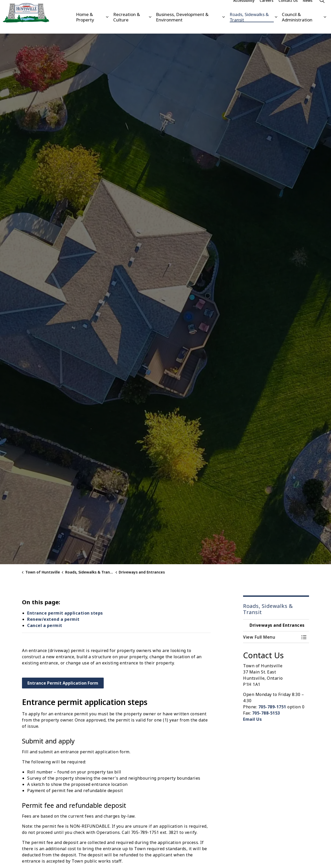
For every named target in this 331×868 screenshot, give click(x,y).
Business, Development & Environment (182, 25)
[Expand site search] (322, 8)
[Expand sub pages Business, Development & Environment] (223, 25)
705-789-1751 (272, 707)
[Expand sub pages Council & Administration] (325, 25)
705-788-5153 (266, 713)
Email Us (252, 719)
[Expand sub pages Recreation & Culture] (150, 25)
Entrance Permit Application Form (63, 683)
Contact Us (288, 8)
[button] (271, 637)
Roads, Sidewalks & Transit (249, 25)
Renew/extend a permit (53, 619)
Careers (266, 8)
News (308, 8)
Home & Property (85, 25)
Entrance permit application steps (65, 613)
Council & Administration (297, 25)
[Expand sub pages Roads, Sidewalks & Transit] (276, 25)
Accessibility (244, 8)
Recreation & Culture (127, 25)
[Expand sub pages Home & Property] (107, 25)
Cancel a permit (45, 625)
